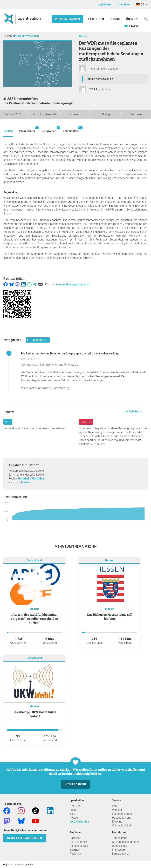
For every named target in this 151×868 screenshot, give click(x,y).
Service (115, 19)
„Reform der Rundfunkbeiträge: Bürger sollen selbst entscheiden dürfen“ (34, 619)
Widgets (117, 810)
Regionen (75, 854)
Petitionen (96, 19)
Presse (74, 818)
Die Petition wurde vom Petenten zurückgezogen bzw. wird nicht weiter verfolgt (70, 354)
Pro (8, 422)
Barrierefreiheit (121, 854)
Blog (72, 814)
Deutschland (34, 560)
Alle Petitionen (78, 842)
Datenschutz (120, 846)
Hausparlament (121, 818)
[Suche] (146, 19)
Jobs (73, 810)
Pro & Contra (27, 129)
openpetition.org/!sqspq (73, 284)
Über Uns (133, 19)
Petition (8, 131)
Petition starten (67, 19)
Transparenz (120, 838)
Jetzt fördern (75, 784)
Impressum (119, 850)
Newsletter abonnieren (25, 838)
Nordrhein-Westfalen (26, 36)
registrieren (105, 5)
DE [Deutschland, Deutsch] (140, 5)
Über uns (75, 806)
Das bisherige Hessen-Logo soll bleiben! (110, 617)
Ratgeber (75, 838)
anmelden (124, 5)
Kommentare (71, 129)
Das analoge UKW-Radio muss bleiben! (34, 714)
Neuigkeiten (49, 129)
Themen (75, 850)
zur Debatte (132, 411)
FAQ (115, 806)
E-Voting (117, 822)
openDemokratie (122, 814)
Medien (84, 36)
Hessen (110, 560)
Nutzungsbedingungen (126, 842)
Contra (86, 422)
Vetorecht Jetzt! (121, 826)
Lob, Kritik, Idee (79, 822)
